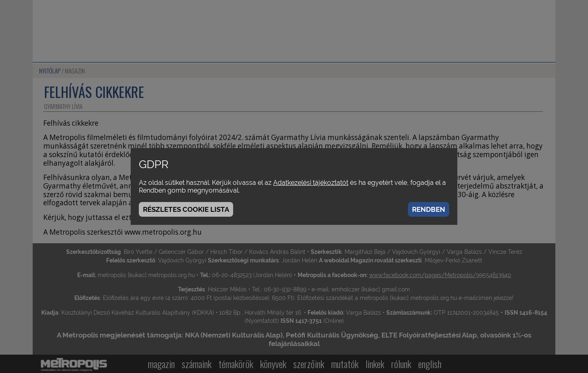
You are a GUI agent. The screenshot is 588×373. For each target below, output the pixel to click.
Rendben (429, 209)
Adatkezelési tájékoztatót (311, 183)
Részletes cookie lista (186, 209)
